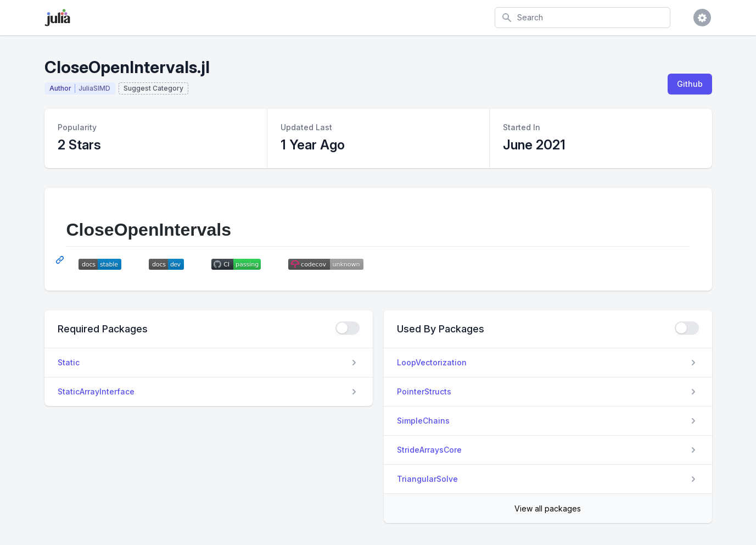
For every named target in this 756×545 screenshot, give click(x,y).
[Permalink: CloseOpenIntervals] (61, 260)
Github (690, 84)
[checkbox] (348, 328)
